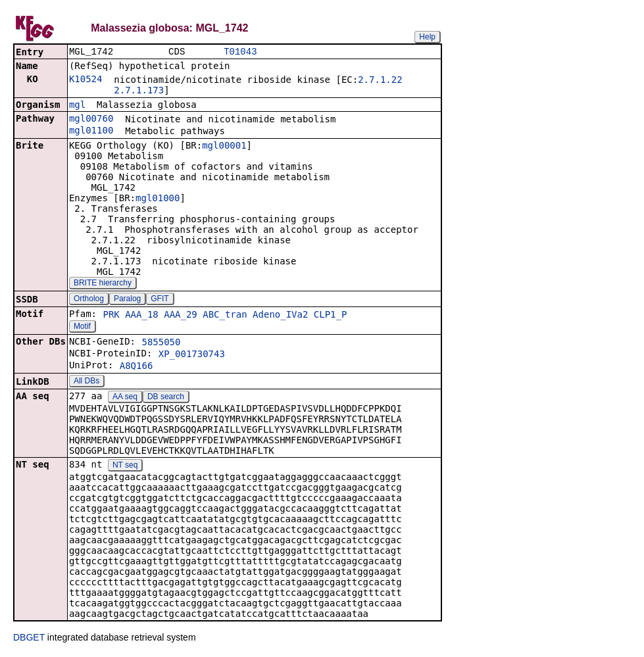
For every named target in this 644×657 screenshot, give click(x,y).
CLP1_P (331, 316)
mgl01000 (158, 199)
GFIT (160, 300)
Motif (82, 328)
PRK (111, 316)
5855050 (161, 343)
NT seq (125, 466)
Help (427, 37)
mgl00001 (224, 147)
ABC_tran (225, 316)
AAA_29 (181, 316)
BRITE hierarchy (103, 284)
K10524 (86, 80)
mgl (77, 106)
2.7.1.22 (380, 81)
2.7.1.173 (139, 91)
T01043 (240, 52)
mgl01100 (91, 132)
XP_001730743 (192, 355)
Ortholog (89, 300)
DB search (166, 398)
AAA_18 (142, 316)
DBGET (29, 639)
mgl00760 (91, 120)
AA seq (125, 398)
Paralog (127, 300)
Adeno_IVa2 (280, 316)
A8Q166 (136, 367)
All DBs (87, 382)
